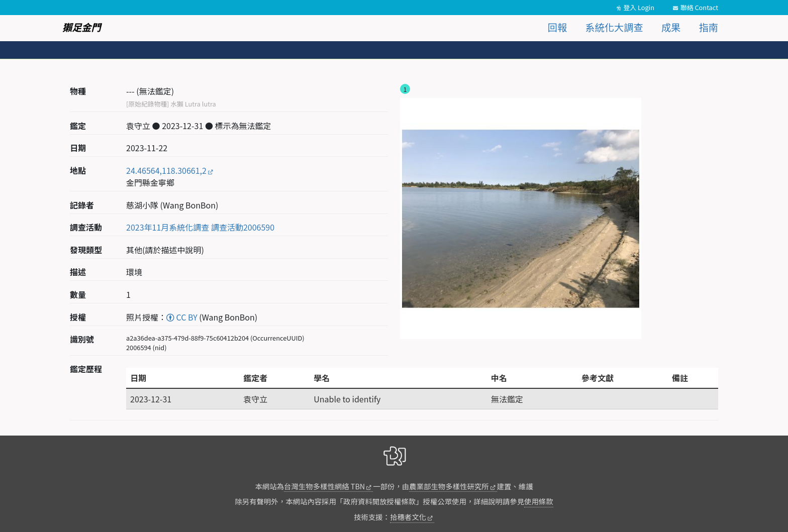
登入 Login (639, 7)
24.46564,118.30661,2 (166, 170)
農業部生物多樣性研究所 (449, 486)
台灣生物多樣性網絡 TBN (324, 486)
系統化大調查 (614, 27)
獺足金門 (82, 27)
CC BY (182, 317)
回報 (557, 27)
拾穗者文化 (408, 517)
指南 (709, 27)
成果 (671, 27)
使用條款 (539, 501)
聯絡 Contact (699, 7)
